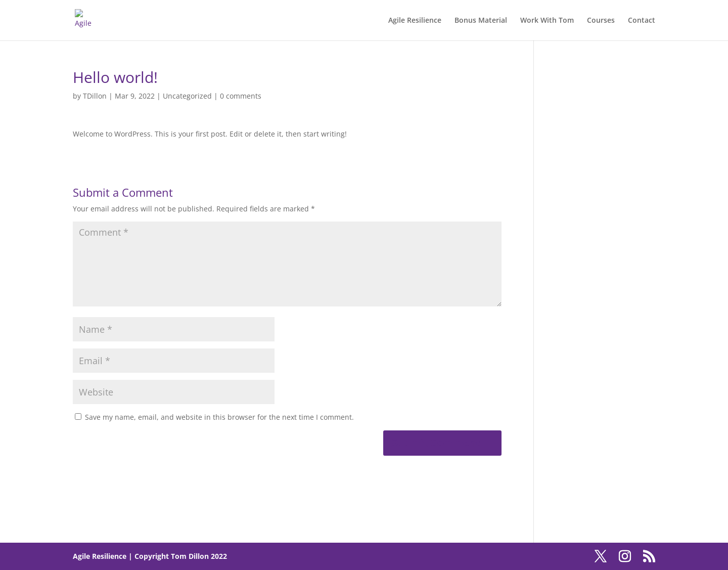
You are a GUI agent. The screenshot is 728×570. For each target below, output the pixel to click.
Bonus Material (481, 21)
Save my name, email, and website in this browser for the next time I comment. (219, 417)
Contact (642, 21)
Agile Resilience (415, 21)
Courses (601, 21)
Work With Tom (547, 21)
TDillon (95, 96)
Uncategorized (187, 96)
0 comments (241, 96)
